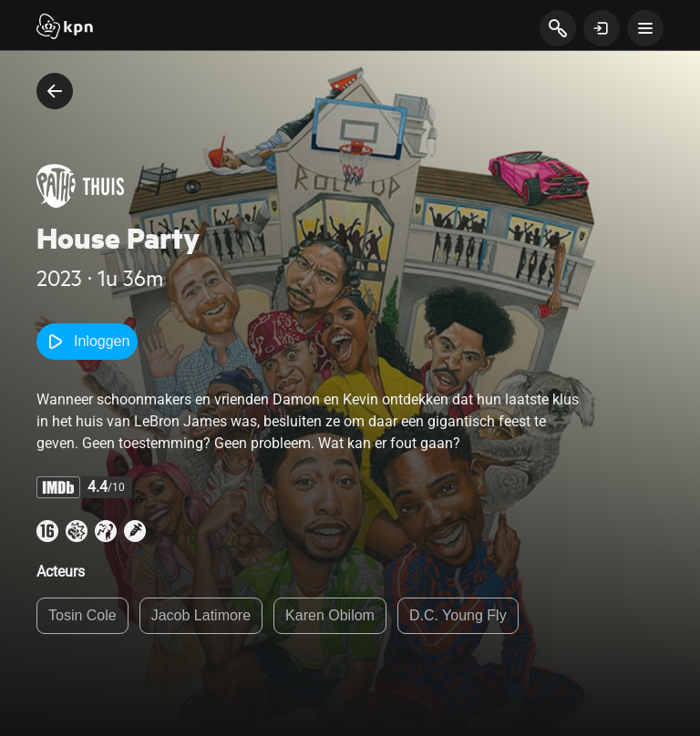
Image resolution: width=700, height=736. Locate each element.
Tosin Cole (82, 615)
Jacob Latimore (201, 615)
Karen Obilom (330, 615)
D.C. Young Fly (458, 615)
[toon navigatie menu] (645, 28)
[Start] (65, 28)
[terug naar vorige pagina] (55, 91)
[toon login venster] (602, 28)
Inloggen (87, 342)
